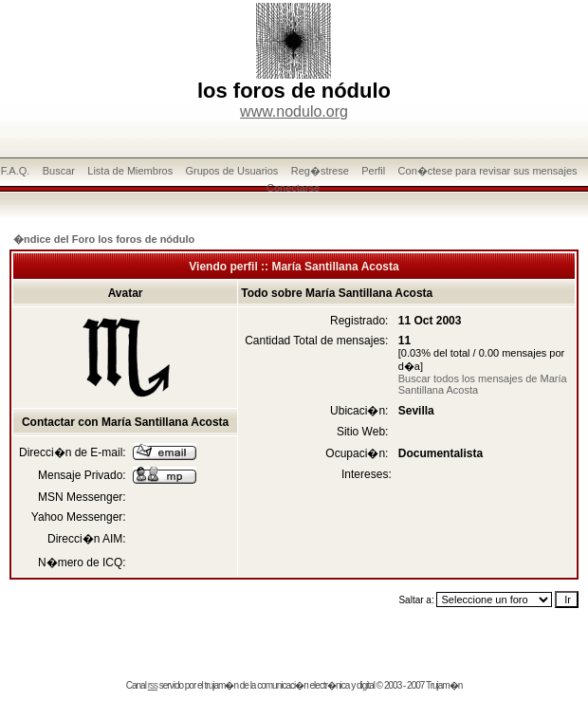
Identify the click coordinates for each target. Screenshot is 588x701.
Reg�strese (320, 171)
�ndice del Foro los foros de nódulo (104, 239)
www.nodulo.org (294, 111)
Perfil (373, 171)
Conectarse (293, 188)
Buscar (59, 171)
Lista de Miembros (130, 171)
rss (153, 685)
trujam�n (221, 685)
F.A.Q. (16, 171)
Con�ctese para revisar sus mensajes (488, 171)
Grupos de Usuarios (232, 171)
